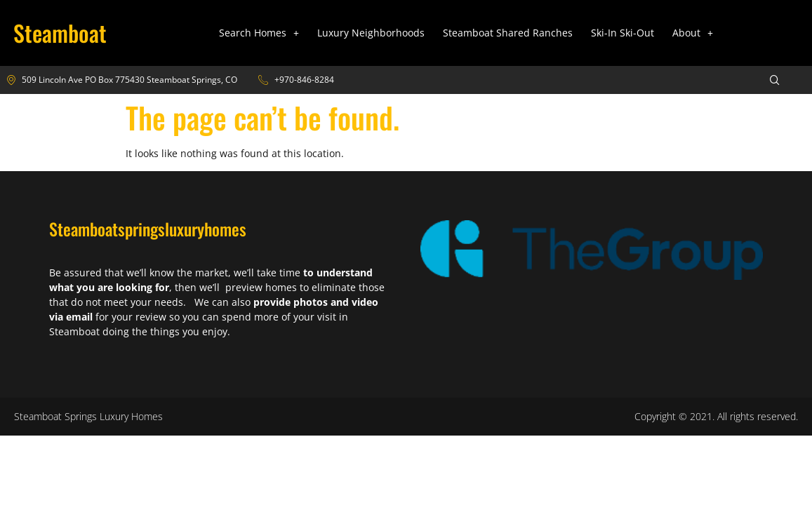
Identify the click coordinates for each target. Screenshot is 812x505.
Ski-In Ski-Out (623, 33)
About (693, 33)
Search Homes (259, 33)
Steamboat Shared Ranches (508, 33)
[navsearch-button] (766, 80)
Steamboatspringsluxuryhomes (148, 229)
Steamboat (60, 33)
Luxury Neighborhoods (371, 33)
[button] (259, 33)
